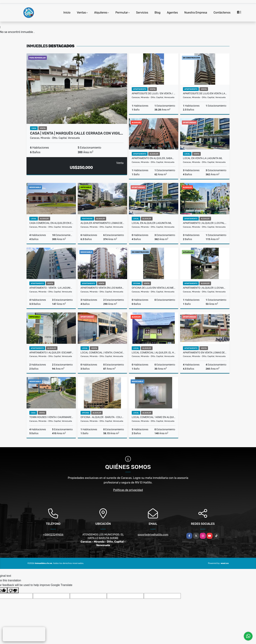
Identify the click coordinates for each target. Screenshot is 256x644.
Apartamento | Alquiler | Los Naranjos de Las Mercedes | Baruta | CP (205, 288)
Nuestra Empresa (196, 13)
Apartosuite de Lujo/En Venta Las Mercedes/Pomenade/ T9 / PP (205, 93)
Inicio (67, 13)
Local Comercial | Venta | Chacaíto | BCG (102, 353)
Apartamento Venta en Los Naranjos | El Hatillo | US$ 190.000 (102, 288)
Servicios (142, 13)
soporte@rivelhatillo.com (153, 535)
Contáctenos (222, 13)
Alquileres (101, 13)
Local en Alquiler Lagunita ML (152, 223)
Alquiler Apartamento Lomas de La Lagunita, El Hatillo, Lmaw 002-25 (102, 223)
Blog (157, 13)
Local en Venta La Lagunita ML (203, 158)
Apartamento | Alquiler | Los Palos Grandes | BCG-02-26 (205, 223)
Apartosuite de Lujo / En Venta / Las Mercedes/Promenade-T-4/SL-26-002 (154, 93)
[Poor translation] (13, 590)
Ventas (81, 13)
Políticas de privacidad (128, 490)
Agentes (172, 13)
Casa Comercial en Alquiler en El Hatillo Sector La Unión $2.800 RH (51, 223)
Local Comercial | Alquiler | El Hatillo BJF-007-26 (154, 353)
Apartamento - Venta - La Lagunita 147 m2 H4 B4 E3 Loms (51, 288)
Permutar (122, 13)
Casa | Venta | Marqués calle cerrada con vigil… (77, 133)
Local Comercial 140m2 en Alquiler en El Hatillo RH (154, 417)
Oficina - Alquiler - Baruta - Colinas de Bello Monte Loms (102, 417)
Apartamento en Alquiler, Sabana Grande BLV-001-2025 (154, 158)
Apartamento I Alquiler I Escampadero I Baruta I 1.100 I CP (51, 353)
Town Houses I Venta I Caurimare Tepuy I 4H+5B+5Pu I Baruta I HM (51, 417)
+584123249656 (53, 535)
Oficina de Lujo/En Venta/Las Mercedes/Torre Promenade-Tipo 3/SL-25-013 (154, 288)
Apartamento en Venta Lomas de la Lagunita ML (205, 353)
